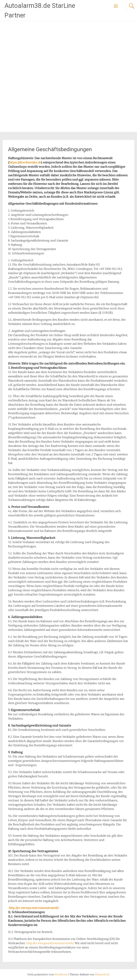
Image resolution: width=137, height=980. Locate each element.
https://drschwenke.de (25, 162)
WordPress (61, 974)
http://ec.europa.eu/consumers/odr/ (34, 908)
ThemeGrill (102, 974)
